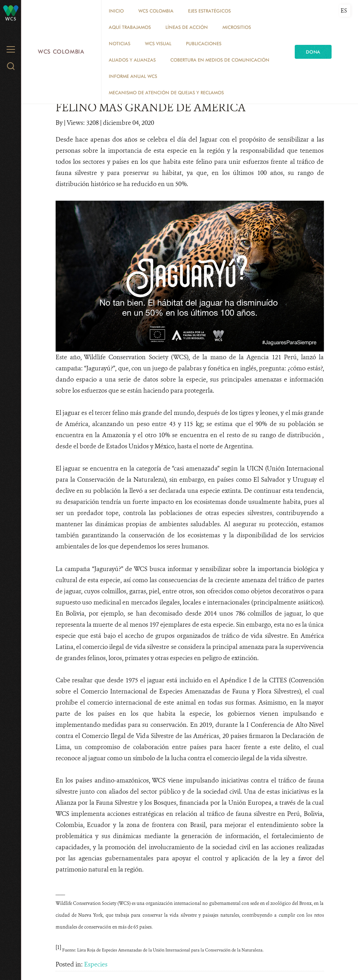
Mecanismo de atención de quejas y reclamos (166, 93)
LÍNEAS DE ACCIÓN (187, 27)
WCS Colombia (61, 52)
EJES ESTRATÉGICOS (209, 11)
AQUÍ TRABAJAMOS (130, 27)
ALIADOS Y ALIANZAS (132, 60)
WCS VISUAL (158, 43)
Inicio (116, 11)
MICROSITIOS (237, 27)
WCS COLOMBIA (156, 11)
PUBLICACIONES (204, 43)
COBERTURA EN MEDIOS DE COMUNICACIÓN (220, 60)
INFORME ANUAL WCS (133, 76)
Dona (313, 52)
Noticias (120, 43)
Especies (96, 964)
